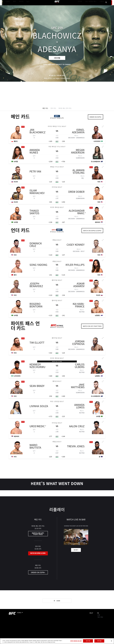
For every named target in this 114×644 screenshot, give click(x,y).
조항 (99, 615)
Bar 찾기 (76, 550)
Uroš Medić (37, 428)
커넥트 (84, 6)
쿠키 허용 (99, 641)
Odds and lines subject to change (57, 64)
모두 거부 (88, 641)
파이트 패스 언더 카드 (65, 108)
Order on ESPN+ (96, 117)
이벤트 (7, 6)
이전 (5, 37)
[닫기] (111, 641)
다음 (109, 37)
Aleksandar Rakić (77, 214)
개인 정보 (100, 617)
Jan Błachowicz (37, 133)
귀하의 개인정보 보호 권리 (76, 641)
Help (91, 613)
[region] (57, 641)
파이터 (20, 6)
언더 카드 (53, 108)
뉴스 (26, 6)
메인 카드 (45, 108)
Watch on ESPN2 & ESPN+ (92, 231)
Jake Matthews (78, 388)
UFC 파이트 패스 (93, 6)
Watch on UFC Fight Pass (92, 326)
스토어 (102, 6)
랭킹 (13, 6)
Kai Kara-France (79, 307)
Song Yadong (38, 267)
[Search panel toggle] (106, 6)
